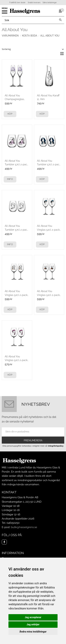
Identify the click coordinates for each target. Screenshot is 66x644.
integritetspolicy (56, 446)
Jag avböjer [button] (33, 624)
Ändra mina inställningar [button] (33, 632)
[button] (5, 13)
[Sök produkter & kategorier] (29, 20)
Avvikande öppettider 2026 (18, 519)
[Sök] (60, 20)
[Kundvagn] (60, 11)
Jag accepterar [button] (33, 617)
